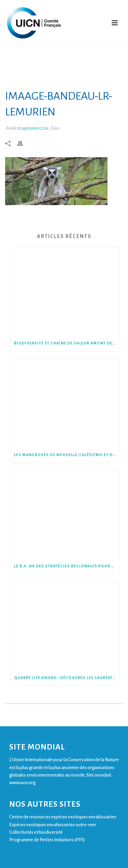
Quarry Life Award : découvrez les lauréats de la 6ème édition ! (67, 678)
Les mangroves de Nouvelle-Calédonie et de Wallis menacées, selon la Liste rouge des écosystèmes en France (67, 455)
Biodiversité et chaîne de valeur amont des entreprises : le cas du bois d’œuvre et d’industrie (67, 343)
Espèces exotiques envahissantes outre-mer (53, 825)
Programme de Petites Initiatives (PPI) (47, 840)
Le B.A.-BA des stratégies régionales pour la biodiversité (67, 566)
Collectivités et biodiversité (36, 832)
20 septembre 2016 (33, 128)
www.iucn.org (22, 783)
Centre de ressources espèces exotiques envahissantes (63, 817)
